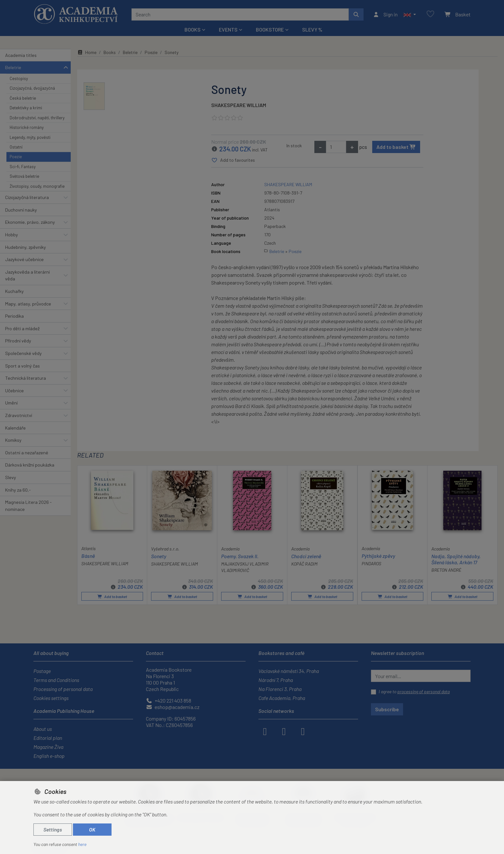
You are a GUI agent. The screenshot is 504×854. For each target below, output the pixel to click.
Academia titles (21, 55)
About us (43, 729)
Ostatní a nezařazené (27, 453)
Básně (88, 555)
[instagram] (284, 731)
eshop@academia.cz (173, 707)
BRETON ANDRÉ (446, 570)
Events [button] (228, 29)
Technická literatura (26, 378)
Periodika (14, 316)
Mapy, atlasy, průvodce (28, 304)
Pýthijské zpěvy (378, 555)
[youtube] (303, 731)
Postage (42, 671)
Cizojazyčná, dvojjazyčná (32, 88)
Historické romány (27, 127)
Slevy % (312, 29)
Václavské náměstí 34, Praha (289, 671)
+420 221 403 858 (169, 700)
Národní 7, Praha (276, 680)
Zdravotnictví (19, 415)
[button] (410, 14)
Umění (11, 403)
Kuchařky (14, 291)
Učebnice (14, 391)
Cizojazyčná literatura (27, 197)
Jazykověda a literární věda (27, 275)
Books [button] (193, 29)
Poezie (16, 157)
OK (92, 829)
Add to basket (396, 147)
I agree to (414, 691)
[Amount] (336, 147)
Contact (155, 653)
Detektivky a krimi (26, 108)
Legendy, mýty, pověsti (30, 137)
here (82, 844)
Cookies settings (51, 698)
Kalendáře (15, 428)
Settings (53, 829)
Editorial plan (48, 738)
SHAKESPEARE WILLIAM (239, 105)
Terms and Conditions (56, 680)
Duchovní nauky (21, 210)
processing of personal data (423, 691)
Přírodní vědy (18, 341)
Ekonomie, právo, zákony (30, 222)
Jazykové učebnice (24, 259)
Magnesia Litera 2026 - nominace (28, 506)
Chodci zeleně (306, 556)
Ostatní (16, 147)
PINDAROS (371, 563)
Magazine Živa (48, 747)
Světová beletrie (24, 176)
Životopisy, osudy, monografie (37, 186)
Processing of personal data (63, 689)
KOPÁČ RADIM (304, 564)
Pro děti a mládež (22, 328)
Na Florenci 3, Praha (280, 689)
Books (110, 52)
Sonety (159, 556)
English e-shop (49, 756)
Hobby (12, 235)
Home (87, 52)
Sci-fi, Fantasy (23, 167)
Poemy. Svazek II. (240, 556)
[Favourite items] (430, 14)
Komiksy (13, 440)
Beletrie (13, 67)
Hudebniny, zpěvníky (26, 247)
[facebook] (265, 731)
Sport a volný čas (22, 366)
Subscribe (387, 709)
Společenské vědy (23, 353)
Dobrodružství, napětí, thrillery (37, 118)
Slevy (11, 477)
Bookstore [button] (270, 29)
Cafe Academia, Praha (282, 698)
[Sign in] (385, 14)
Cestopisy (19, 78)
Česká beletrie (23, 98)
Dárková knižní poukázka (30, 465)
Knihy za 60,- (18, 490)
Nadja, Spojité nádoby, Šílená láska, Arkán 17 (456, 559)
